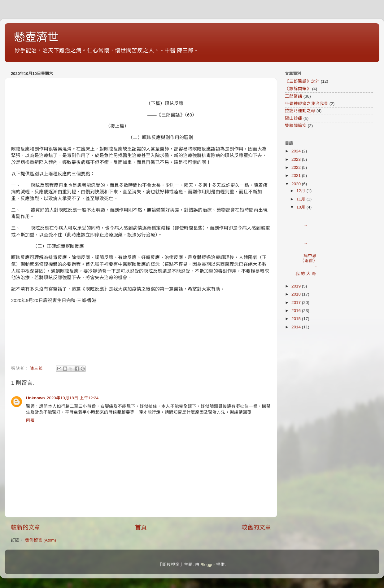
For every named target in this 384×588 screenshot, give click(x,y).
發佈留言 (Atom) (41, 540)
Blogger (208, 565)
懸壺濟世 (36, 37)
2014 (297, 327)
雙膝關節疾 (296, 126)
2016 (297, 311)
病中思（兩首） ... (309, 258)
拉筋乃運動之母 (300, 111)
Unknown (35, 398)
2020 (297, 184)
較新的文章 (26, 527)
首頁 (141, 527)
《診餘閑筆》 (298, 89)
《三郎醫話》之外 (302, 81)
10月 (301, 207)
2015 (297, 319)
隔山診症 (294, 118)
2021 (297, 176)
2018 (297, 294)
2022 (297, 167)
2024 (297, 151)
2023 (297, 159)
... (310, 219)
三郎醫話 (294, 96)
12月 (301, 191)
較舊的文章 (256, 527)
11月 (301, 199)
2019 (297, 286)
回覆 (30, 421)
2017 (297, 303)
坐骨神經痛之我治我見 (307, 104)
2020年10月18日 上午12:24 (73, 398)
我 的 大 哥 (306, 274)
